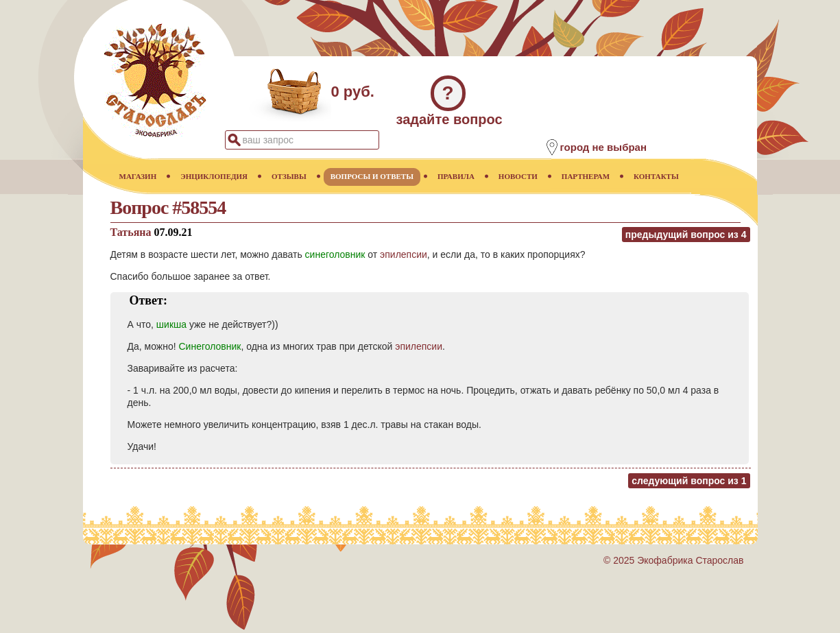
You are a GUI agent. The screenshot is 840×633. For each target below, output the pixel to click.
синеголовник (335, 254)
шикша (171, 324)
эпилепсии (404, 254)
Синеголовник (209, 346)
